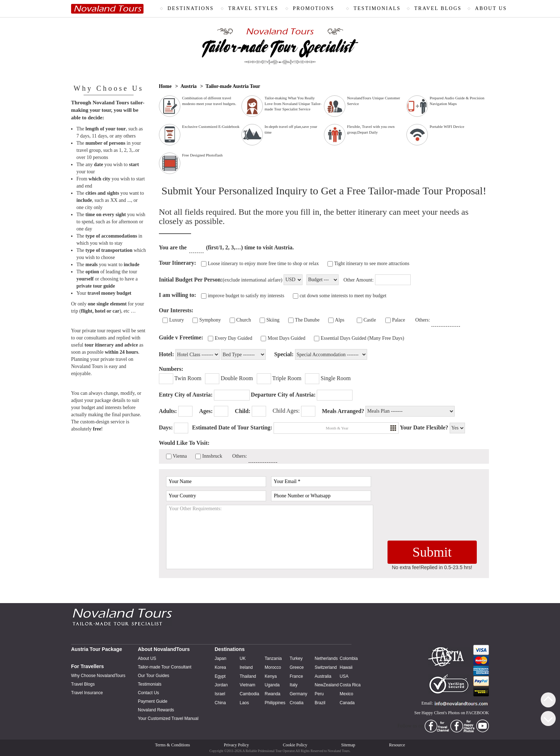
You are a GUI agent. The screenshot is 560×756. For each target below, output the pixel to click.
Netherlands (326, 658)
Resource (397, 745)
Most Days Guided (286, 338)
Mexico (346, 694)
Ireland (246, 667)
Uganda (272, 685)
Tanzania (273, 658)
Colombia (349, 658)
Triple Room (287, 378)
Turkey (296, 658)
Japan (221, 658)
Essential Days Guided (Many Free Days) (362, 338)
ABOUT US (491, 8)
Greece (297, 667)
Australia (323, 676)
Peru (319, 694)
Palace (399, 320)
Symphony (210, 320)
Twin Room (188, 378)
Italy (294, 685)
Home (165, 86)
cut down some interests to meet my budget (343, 296)
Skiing (273, 320)
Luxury (177, 320)
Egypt (220, 676)
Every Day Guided (233, 338)
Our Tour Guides (154, 676)
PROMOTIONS (314, 8)
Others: (423, 320)
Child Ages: (286, 411)
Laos (244, 703)
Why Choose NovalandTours (98, 676)
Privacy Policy (236, 745)
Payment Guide (153, 701)
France (296, 676)
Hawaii (346, 667)
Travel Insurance (87, 693)
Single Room (336, 378)
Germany (298, 694)
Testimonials (150, 684)
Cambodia (249, 694)
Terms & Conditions (172, 745)
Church (244, 320)
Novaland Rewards (156, 710)
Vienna (180, 456)
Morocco (273, 667)
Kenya (271, 676)
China (220, 703)
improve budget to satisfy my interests (246, 296)
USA (344, 676)
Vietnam (247, 685)
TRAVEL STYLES (253, 8)
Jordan (221, 685)
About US (147, 658)
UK (243, 658)
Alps (340, 320)
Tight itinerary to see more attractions (372, 263)
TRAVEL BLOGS (438, 8)
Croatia (297, 703)
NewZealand (327, 685)
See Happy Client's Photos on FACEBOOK (452, 713)
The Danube (307, 320)
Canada (347, 703)
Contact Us (148, 693)
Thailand (248, 676)
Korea (220, 667)
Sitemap (348, 745)
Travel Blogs (83, 684)
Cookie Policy (295, 745)
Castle (370, 320)
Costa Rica (350, 685)
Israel (220, 694)
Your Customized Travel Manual (168, 718)
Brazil (320, 703)
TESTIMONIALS (377, 8)
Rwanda (272, 694)
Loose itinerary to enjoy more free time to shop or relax (263, 263)
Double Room (237, 378)
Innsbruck (212, 456)
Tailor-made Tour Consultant (165, 667)
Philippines (275, 703)
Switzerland (326, 667)
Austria (188, 86)
